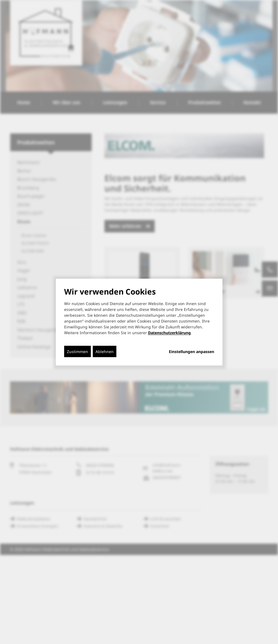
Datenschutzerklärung (169, 332)
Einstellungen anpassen (191, 351)
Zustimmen (77, 351)
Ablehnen (105, 351)
